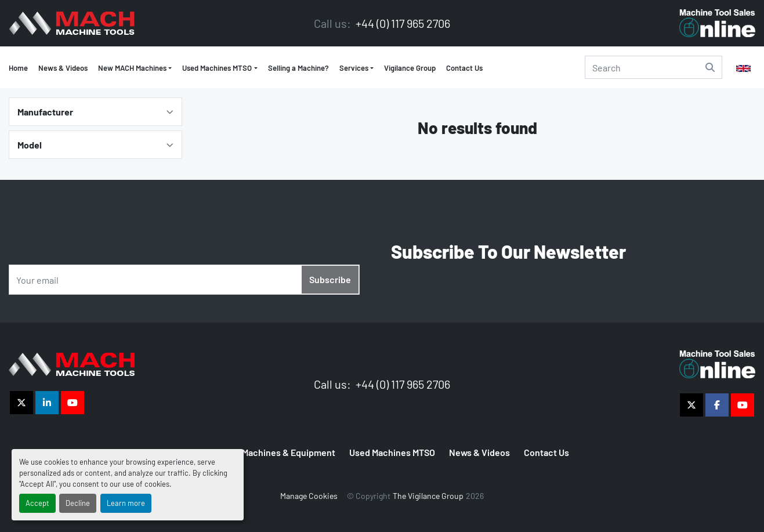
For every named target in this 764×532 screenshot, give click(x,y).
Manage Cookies (309, 496)
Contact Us (464, 68)
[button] (220, 68)
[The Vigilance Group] (72, 363)
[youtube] (73, 403)
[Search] (653, 67)
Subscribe (330, 279)
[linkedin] (47, 403)
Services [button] (354, 68)
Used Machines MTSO (217, 68)
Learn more (126, 503)
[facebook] (717, 405)
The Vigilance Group (428, 496)
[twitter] (21, 403)
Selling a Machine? (298, 68)
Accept (37, 503)
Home (18, 68)
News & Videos (63, 68)
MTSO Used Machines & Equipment (265, 452)
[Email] (184, 280)
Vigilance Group (410, 68)
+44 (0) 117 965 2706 (402, 23)
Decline (78, 503)
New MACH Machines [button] (132, 68)
